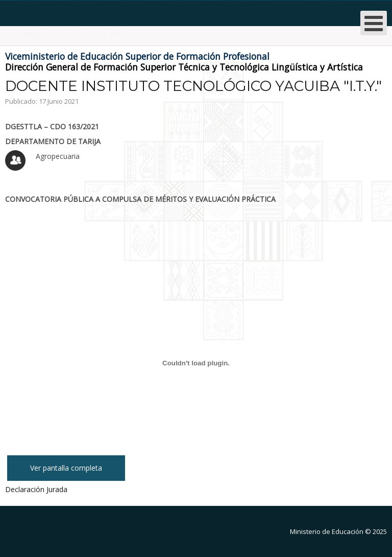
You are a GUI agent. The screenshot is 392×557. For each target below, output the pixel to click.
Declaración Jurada (36, 489)
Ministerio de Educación (327, 531)
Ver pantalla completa (66, 468)
